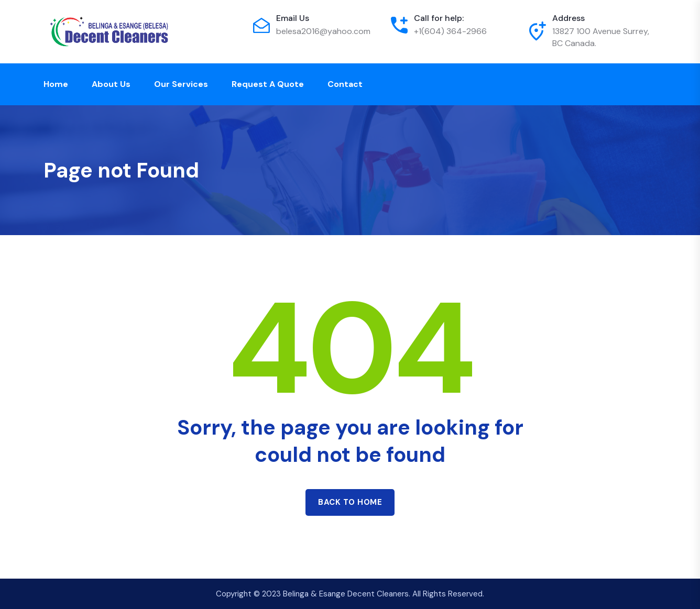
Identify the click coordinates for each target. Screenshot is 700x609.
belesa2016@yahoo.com (323, 31)
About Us (111, 84)
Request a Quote (268, 84)
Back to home (350, 502)
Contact (345, 84)
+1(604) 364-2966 (450, 31)
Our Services (181, 84)
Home (56, 84)
